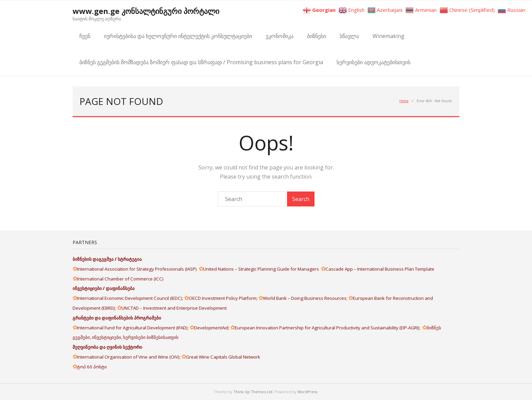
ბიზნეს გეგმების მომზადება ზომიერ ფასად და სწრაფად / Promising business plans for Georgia (201, 62)
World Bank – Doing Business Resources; (306, 298)
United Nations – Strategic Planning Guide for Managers (262, 269)
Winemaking (388, 36)
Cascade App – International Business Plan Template (380, 269)
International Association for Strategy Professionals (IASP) (138, 269)
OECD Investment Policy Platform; (224, 298)
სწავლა (349, 36)
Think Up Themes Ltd (253, 392)
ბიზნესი (317, 36)
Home (404, 101)
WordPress (307, 392)
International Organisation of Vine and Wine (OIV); (129, 357)
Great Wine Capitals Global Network (223, 357)
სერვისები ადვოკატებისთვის (374, 62)
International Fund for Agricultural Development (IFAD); (133, 328)
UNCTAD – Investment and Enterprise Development (174, 308)
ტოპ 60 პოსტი (92, 367)
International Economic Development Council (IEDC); (131, 298)
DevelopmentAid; (212, 328)
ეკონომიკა (280, 36)
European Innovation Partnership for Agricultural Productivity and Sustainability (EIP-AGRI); (329, 328)
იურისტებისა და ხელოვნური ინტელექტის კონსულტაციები (178, 36)
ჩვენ (85, 36)
